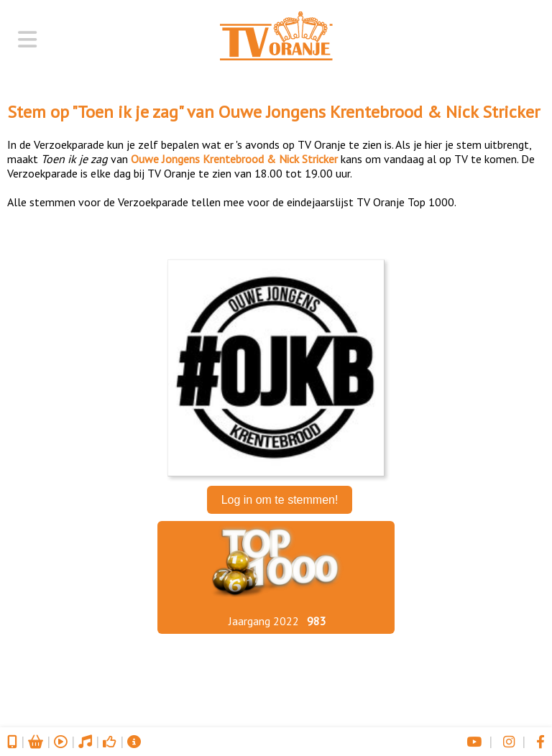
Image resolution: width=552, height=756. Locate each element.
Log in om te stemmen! (280, 500)
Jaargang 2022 (264, 621)
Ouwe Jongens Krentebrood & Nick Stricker (379, 112)
